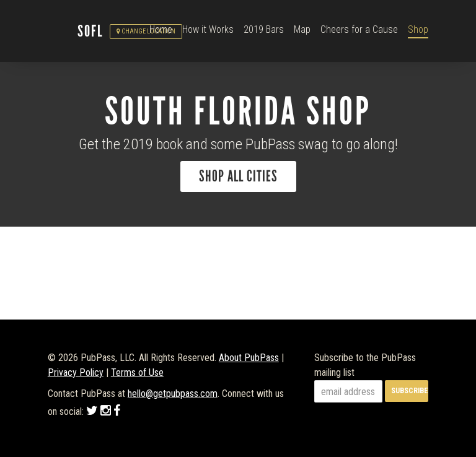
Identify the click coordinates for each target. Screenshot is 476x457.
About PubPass (249, 358)
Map (302, 29)
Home (161, 29)
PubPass (63, 32)
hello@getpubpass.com (173, 394)
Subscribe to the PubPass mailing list (365, 365)
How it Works (208, 29)
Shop (418, 29)
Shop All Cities (238, 176)
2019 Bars (264, 29)
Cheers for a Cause (359, 29)
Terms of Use (137, 372)
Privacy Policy (76, 372)
